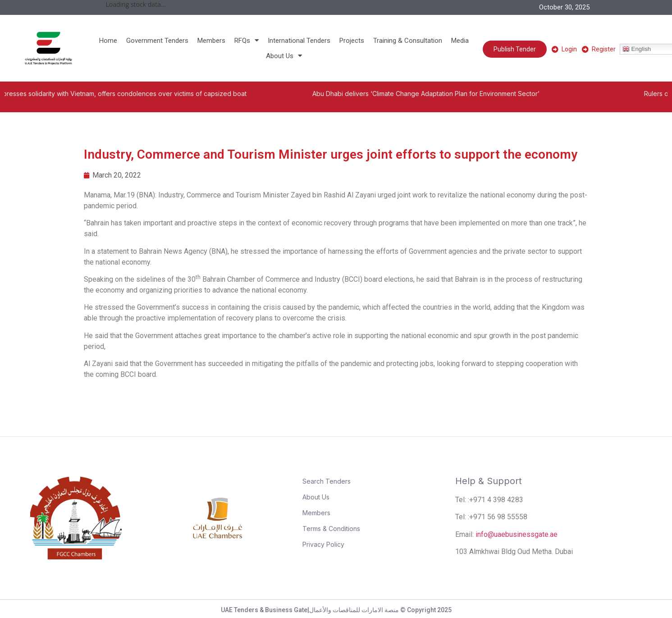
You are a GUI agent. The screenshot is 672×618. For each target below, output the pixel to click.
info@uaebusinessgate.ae (517, 534)
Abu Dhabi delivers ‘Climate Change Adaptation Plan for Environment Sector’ (441, 94)
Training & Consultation (408, 41)
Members (211, 41)
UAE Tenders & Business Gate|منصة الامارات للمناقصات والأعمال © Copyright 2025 (336, 610)
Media (460, 41)
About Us (284, 56)
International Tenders (299, 41)
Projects (352, 41)
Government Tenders (157, 41)
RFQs (247, 41)
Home (108, 41)
